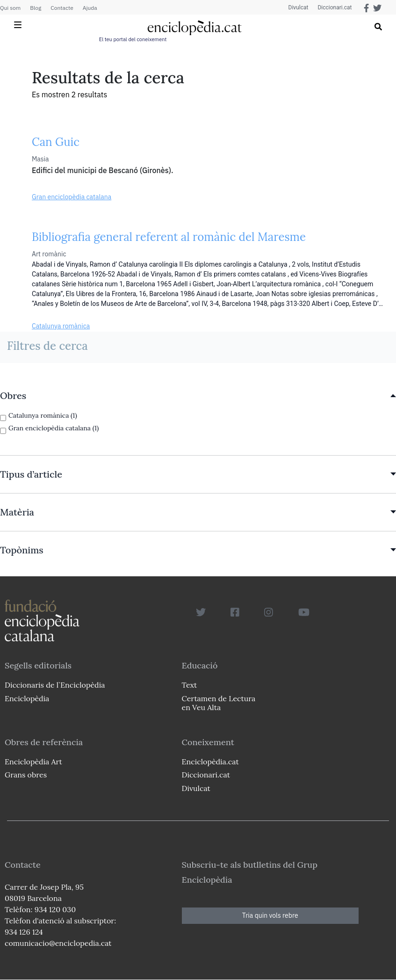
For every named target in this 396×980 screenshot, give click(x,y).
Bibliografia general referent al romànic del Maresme (169, 237)
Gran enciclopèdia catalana (72, 197)
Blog (36, 8)
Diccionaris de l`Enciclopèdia (55, 685)
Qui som (10, 8)
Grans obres (26, 775)
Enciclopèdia (27, 698)
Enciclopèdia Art (33, 762)
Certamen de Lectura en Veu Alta (219, 703)
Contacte (62, 8)
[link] (198, 396)
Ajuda (90, 8)
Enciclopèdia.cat (210, 762)
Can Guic (56, 142)
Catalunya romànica (61, 326)
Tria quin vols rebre (270, 915)
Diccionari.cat (335, 7)
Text (190, 685)
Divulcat (299, 7)
